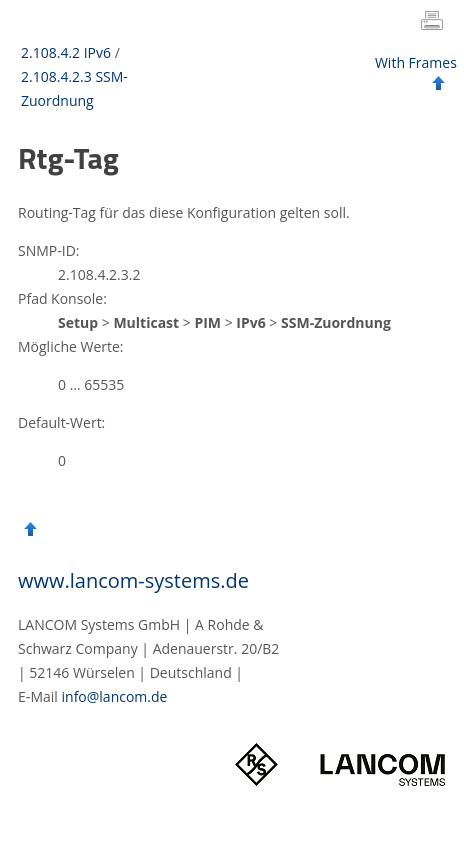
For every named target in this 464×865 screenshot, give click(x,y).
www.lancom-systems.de (133, 580)
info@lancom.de (115, 696)
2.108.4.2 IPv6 (66, 52)
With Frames (416, 62)
